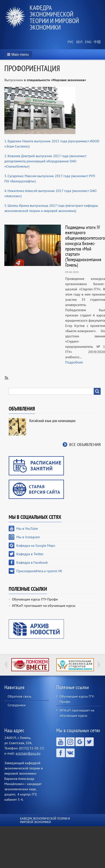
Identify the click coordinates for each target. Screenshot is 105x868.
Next (99, 664)
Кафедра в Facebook (32, 562)
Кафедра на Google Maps (36, 545)
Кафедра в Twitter (30, 554)
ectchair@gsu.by (28, 753)
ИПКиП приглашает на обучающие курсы (44, 606)
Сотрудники (17, 705)
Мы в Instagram (28, 537)
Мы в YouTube (27, 528)
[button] (18, 54)
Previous (6, 664)
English (88, 42)
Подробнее (74, 362)
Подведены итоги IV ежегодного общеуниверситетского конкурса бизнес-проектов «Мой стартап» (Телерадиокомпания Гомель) (85, 246)
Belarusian (79, 42)
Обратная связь (19, 696)
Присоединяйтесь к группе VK (39, 571)
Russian (70, 42)
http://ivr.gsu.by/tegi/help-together (30, 665)
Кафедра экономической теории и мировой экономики (54, 17)
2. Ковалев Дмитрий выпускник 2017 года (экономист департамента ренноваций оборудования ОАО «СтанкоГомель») (45, 161)
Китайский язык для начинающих (52, 421)
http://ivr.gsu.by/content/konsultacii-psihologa (75, 665)
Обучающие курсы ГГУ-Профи (35, 599)
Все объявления (85, 445)
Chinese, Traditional (96, 42)
